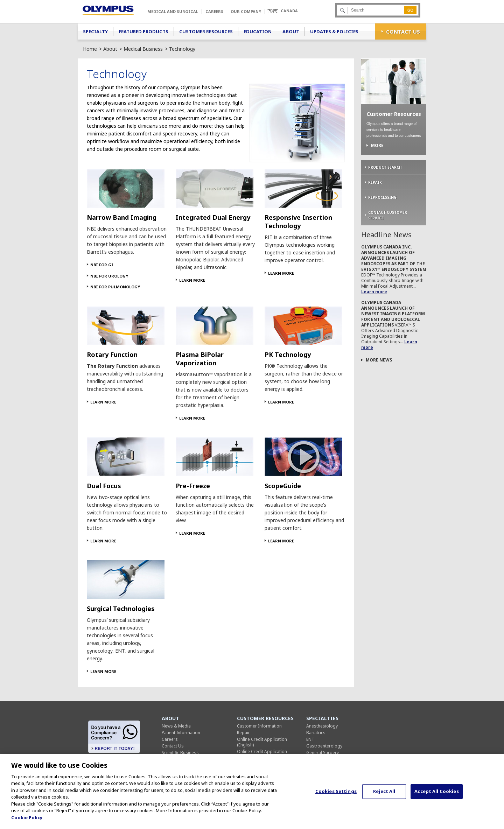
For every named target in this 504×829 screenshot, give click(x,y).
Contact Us (403, 31)
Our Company (246, 11)
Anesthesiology (322, 726)
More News (379, 360)
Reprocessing (382, 197)
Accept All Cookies (436, 795)
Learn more (374, 292)
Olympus (108, 10)
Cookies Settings (336, 795)
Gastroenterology (324, 746)
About (291, 31)
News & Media (176, 726)
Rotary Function (112, 354)
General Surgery (323, 753)
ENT (310, 739)
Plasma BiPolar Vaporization (200, 359)
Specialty (95, 31)
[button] (282, 11)
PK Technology (288, 354)
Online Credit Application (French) (262, 754)
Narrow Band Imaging (122, 217)
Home (90, 49)
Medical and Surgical (173, 11)
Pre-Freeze (193, 486)
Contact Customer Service (388, 215)
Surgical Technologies (121, 609)
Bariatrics (316, 733)
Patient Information (181, 733)
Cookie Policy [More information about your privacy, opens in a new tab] (27, 821)
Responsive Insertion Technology (298, 222)
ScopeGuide (283, 486)
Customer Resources (206, 31)
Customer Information (259, 726)
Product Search (385, 167)
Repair (375, 182)
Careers (214, 11)
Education (258, 31)
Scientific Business (180, 753)
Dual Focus (104, 486)
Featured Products (143, 31)
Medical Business (143, 49)
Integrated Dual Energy (213, 217)
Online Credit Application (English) (262, 742)
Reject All (384, 795)
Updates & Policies (334, 31)
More (377, 146)
